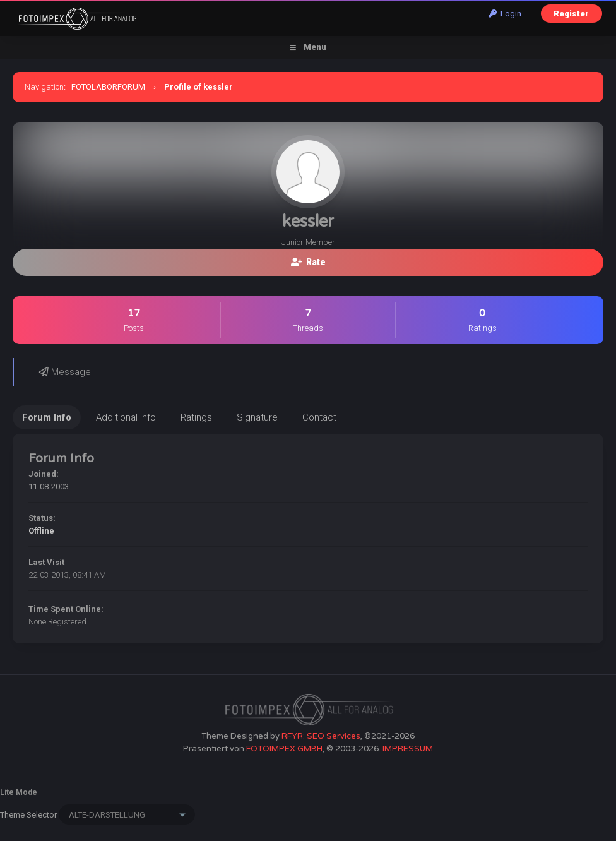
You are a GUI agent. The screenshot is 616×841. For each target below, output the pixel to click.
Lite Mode (19, 792)
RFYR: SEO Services (321, 736)
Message (65, 372)
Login (505, 14)
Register (571, 14)
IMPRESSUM (408, 749)
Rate (308, 262)
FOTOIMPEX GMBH (284, 749)
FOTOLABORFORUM (108, 87)
